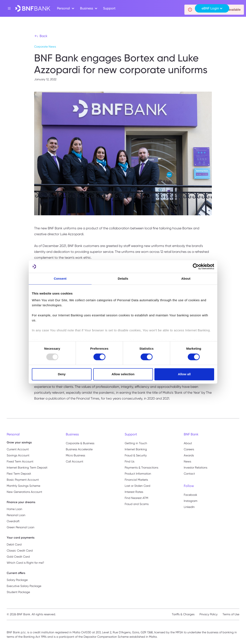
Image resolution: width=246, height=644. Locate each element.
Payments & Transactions (141, 467)
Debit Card (14, 544)
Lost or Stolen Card (137, 486)
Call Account (74, 461)
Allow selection (123, 374)
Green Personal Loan (21, 527)
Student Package (18, 592)
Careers (189, 449)
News (187, 461)
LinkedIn (189, 507)
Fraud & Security (136, 455)
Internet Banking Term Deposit (27, 467)
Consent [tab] (60, 279)
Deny (62, 374)
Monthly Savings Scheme (23, 486)
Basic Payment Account (23, 480)
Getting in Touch (136, 443)
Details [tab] (123, 279)
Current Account (18, 449)
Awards (189, 455)
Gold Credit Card (18, 557)
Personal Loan (16, 515)
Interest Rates (134, 492)
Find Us (129, 461)
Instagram (191, 501)
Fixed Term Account (20, 461)
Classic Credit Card (20, 551)
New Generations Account (24, 492)
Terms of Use (231, 614)
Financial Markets (136, 480)
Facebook (190, 495)
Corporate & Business (80, 443)
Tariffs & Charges (183, 614)
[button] (65, 8)
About (188, 443)
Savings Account (18, 455)
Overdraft (13, 521)
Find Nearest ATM (136, 498)
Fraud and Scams (137, 504)
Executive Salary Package (24, 586)
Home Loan (14, 509)
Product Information (138, 474)
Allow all (184, 374)
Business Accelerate (79, 449)
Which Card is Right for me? (25, 563)
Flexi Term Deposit (19, 474)
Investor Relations (196, 467)
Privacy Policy (208, 614)
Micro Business (75, 455)
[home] (33, 8)
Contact (189, 474)
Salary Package (17, 580)
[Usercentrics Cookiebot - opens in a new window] (196, 266)
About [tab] (186, 279)
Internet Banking (136, 449)
